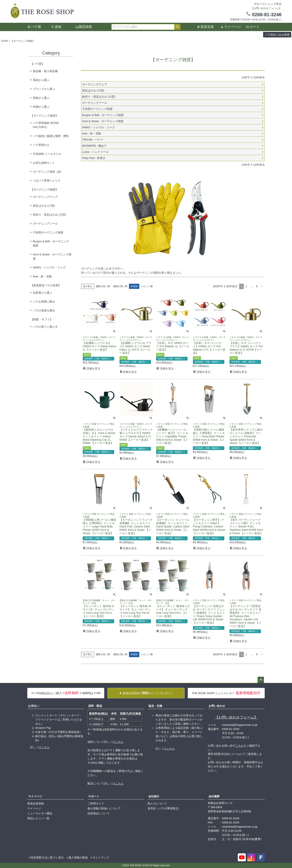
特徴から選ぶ (41, 107)
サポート (94, 796)
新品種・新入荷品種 (45, 71)
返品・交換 (155, 706)
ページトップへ (261, 680)
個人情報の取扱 (78, 858)
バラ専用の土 (41, 145)
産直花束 (207, 27)
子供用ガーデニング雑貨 (48, 232)
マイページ (233, 27)
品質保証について (99, 813)
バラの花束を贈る (44, 310)
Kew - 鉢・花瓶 (42, 276)
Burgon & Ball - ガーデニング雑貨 (51, 243)
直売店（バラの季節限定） (164, 808)
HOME (5, 41)
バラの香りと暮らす (45, 327)
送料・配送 (95, 706)
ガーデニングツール (45, 224)
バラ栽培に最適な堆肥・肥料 (51, 136)
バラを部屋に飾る (44, 302)
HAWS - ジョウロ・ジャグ (49, 267)
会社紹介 (154, 796)
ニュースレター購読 (40, 813)
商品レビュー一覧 (38, 818)
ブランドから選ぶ (44, 89)
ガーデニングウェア (45, 197)
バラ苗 (36, 27)
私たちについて (157, 803)
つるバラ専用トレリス (47, 181)
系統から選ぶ (41, 80)
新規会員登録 (36, 803)
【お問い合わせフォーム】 (236, 717)
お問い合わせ (217, 706)
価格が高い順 (120, 286)
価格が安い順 (103, 286)
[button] (262, 286)
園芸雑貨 (85, 27)
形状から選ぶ (41, 98)
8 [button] (257, 286)
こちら (45, 747)
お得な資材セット (44, 163)
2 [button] (246, 286)
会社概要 (214, 796)
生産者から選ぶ (43, 293)
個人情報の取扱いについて (104, 808)
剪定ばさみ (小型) (44, 206)
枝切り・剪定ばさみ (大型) (49, 215)
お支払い (34, 706)
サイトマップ (101, 858)
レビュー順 (147, 286)
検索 (177, 27)
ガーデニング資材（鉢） (48, 172)
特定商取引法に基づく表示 (47, 858)
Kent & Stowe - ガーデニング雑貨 (52, 256)
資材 (58, 27)
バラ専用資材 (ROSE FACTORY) (46, 125)
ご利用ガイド (96, 803)
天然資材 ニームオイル (47, 154)
